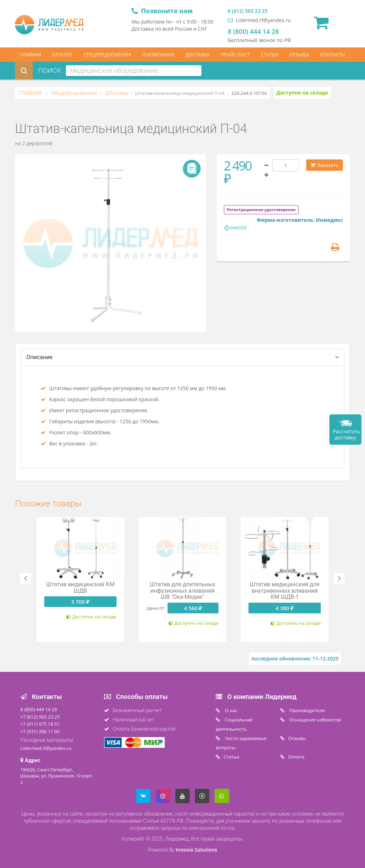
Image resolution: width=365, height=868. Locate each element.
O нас (230, 710)
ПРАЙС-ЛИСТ (235, 55)
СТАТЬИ (270, 55)
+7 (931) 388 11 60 (40, 731)
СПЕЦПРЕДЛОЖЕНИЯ (107, 55)
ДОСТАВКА (197, 55)
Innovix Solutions (196, 850)
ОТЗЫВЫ (299, 55)
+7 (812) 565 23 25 (40, 717)
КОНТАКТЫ (332, 55)
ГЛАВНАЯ (31, 55)
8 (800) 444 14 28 (253, 31)
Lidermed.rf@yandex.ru (259, 20)
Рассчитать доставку (346, 434)
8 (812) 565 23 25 (248, 11)
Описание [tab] (40, 357)
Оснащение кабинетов (314, 720)
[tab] (261, 209)
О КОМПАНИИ (158, 55)
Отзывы (297, 738)
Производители (306, 710)
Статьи (231, 757)
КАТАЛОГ (62, 55)
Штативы (116, 93)
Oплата (296, 757)
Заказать (325, 165)
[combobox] (134, 71)
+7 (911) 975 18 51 (40, 724)
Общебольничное (73, 93)
